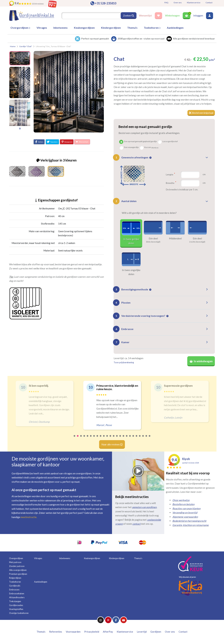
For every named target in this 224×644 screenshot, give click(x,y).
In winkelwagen (201, 361)
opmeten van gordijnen (144, 508)
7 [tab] (94, 438)
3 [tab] (81, 438)
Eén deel (153, 238)
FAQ (166, 3)
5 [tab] (88, 438)
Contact (209, 3)
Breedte (171, 183)
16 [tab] (124, 438)
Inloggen (198, 15)
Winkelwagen (172, 15)
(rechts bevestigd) (197, 242)
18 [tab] (130, 438)
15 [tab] (120, 438)
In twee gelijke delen (131, 241)
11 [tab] (107, 438)
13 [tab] (114, 438)
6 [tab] (91, 438)
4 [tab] (84, 438)
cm (204, 174)
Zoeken (128, 15)
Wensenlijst (145, 15)
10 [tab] (104, 438)
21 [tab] (140, 438)
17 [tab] (127, 438)
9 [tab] (101, 438)
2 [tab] (78, 438)
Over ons (178, 3)
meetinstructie (29, 517)
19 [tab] (133, 438)
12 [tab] (111, 438)
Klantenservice (194, 3)
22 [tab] (143, 438)
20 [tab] (137, 438)
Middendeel (175, 238)
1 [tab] (75, 438)
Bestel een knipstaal (201, 113)
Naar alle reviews (112, 445)
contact (136, 524)
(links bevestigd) (153, 242)
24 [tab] (150, 438)
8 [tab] (97, 438)
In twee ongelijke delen (131, 272)
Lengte (170, 175)
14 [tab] (117, 438)
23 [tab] (146, 438)
